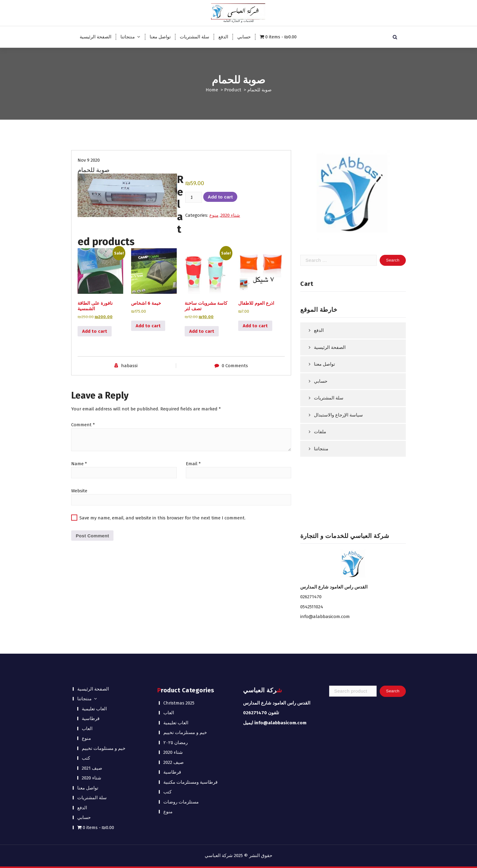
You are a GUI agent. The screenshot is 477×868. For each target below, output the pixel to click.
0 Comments (235, 366)
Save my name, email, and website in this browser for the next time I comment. (162, 518)
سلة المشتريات (195, 37)
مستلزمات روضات (181, 802)
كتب (86, 758)
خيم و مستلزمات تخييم (185, 733)
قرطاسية (91, 719)
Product (233, 90)
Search (393, 691)
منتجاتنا (128, 37)
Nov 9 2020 (89, 160)
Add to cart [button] (95, 331)
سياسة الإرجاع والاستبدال (338, 415)
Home (212, 90)
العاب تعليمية (94, 709)
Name (79, 464)
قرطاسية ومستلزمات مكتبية (190, 782)
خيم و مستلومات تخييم (104, 748)
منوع (214, 215)
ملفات (320, 432)
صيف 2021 (92, 768)
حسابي (244, 37)
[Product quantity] (193, 197)
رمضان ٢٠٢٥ (176, 743)
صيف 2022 (174, 762)
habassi (129, 366)
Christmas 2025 (179, 703)
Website (79, 491)
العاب (87, 729)
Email (193, 464)
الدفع (223, 37)
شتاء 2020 (230, 215)
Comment (83, 425)
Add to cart (220, 197)
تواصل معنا (160, 37)
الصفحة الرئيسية (96, 37)
